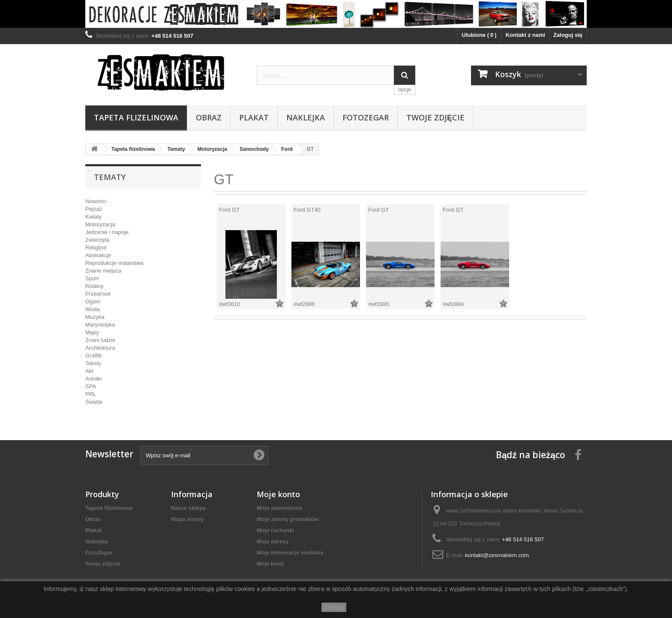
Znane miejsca (103, 271)
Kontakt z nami (525, 35)
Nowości (96, 201)
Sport (92, 278)
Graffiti (93, 355)
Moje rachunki (275, 530)
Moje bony (270, 564)
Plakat (254, 117)
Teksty (93, 363)
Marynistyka (100, 325)
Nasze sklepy (189, 508)
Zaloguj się (568, 35)
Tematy (176, 149)
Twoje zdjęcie (435, 117)
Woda (93, 309)
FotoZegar (366, 117)
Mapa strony (187, 519)
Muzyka (95, 317)
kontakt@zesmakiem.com (497, 555)
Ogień (93, 301)
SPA (91, 386)
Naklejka (306, 117)
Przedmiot (98, 294)
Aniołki (93, 379)
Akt (89, 371)
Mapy (92, 332)
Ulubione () (479, 35)
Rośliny (94, 286)
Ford (287, 149)
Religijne (96, 247)
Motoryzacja (212, 149)
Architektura (100, 348)
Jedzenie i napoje (107, 232)
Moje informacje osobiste (290, 553)
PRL (91, 394)
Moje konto (278, 494)
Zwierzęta (97, 240)
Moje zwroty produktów (288, 519)
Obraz (209, 117)
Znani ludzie (100, 340)
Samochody (254, 149)
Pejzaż (94, 209)
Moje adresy (273, 541)
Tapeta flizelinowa (136, 117)
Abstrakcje (98, 255)
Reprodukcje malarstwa (114, 263)
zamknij (334, 607)
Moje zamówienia (279, 508)
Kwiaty (93, 217)
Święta (94, 402)
